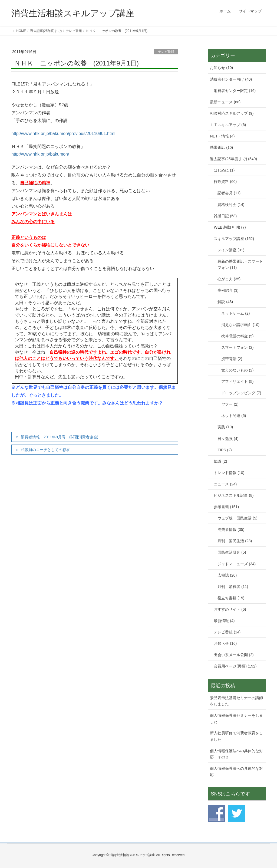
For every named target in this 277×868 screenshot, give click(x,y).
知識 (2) (220, 461)
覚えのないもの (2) (237, 370)
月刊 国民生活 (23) (235, 541)
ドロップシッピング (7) (241, 393)
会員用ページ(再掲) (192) (235, 666)
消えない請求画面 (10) (240, 325)
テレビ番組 (166, 52)
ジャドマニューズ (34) (237, 564)
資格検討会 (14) (231, 205)
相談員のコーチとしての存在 (45, 450)
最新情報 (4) (224, 621)
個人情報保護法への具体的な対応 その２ (236, 754)
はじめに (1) (224, 170)
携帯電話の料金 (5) (237, 336)
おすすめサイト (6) (230, 609)
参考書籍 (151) (226, 507)
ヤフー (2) (230, 404)
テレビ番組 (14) (227, 632)
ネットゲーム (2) (235, 313)
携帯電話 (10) (221, 147)
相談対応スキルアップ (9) (232, 113)
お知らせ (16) (225, 643)
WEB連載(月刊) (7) (230, 227)
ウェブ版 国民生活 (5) (237, 518)
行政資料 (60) (225, 182)
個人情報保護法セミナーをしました (236, 719)
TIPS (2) (225, 450)
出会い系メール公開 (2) (234, 655)
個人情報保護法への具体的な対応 (236, 772)
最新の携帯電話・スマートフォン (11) (240, 264)
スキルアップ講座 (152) (234, 239)
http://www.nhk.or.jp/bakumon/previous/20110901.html (63, 134)
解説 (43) (225, 302)
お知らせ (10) (221, 68)
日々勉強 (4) (228, 439)
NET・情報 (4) (222, 136)
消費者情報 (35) (231, 530)
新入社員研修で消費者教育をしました (236, 736)
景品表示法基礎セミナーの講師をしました (236, 701)
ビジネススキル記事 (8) (234, 495)
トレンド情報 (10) (229, 473)
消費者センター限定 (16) (235, 91)
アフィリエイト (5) (237, 382)
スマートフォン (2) (237, 347)
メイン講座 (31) (231, 250)
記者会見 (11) (229, 193)
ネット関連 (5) (234, 416)
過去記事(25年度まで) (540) (233, 159)
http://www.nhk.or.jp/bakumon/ (40, 154)
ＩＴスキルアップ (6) (228, 125)
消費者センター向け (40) (231, 79)
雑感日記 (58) (225, 216)
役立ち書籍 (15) (231, 598)
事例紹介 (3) (228, 290)
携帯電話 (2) (232, 359)
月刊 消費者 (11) (233, 587)
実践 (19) (225, 427)
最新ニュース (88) (225, 102)
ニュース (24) (225, 484)
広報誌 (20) (227, 575)
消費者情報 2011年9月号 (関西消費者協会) (60, 437)
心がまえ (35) (229, 279)
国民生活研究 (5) (232, 552)
